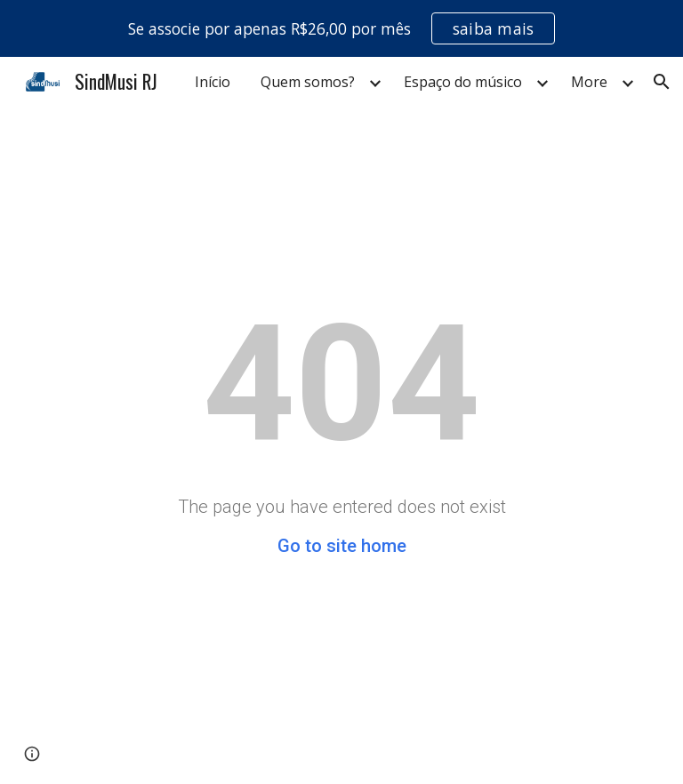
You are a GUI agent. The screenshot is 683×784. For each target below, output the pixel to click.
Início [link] (213, 82)
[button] (662, 82)
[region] (341, 28)
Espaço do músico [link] (463, 82)
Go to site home (342, 546)
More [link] (589, 82)
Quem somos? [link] (308, 82)
